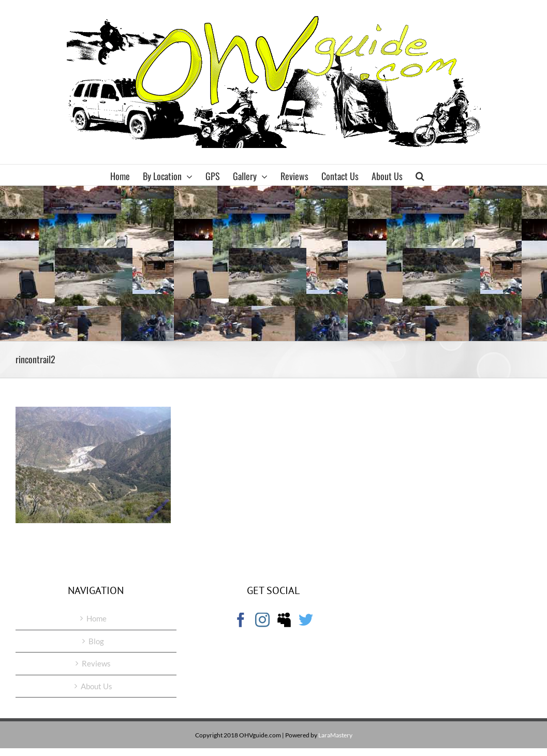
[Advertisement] (273, 263)
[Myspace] (284, 620)
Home (97, 618)
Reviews (96, 663)
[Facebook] (241, 620)
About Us (97, 686)
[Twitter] (306, 620)
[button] (420, 175)
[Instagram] (262, 620)
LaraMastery (335, 735)
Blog (96, 641)
